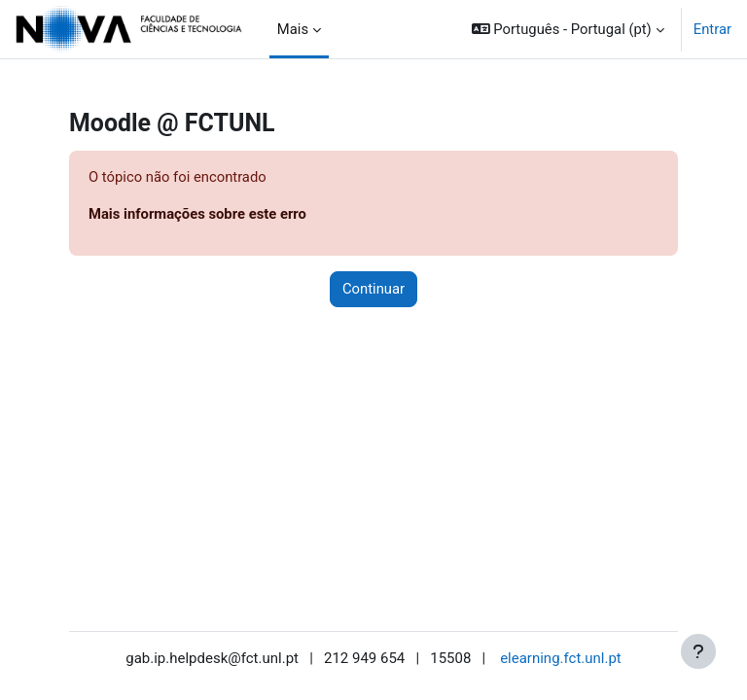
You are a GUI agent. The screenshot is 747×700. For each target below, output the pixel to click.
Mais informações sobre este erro (197, 214)
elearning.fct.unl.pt (561, 658)
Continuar (373, 289)
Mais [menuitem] (293, 29)
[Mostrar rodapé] (698, 651)
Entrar (712, 29)
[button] (568, 29)
